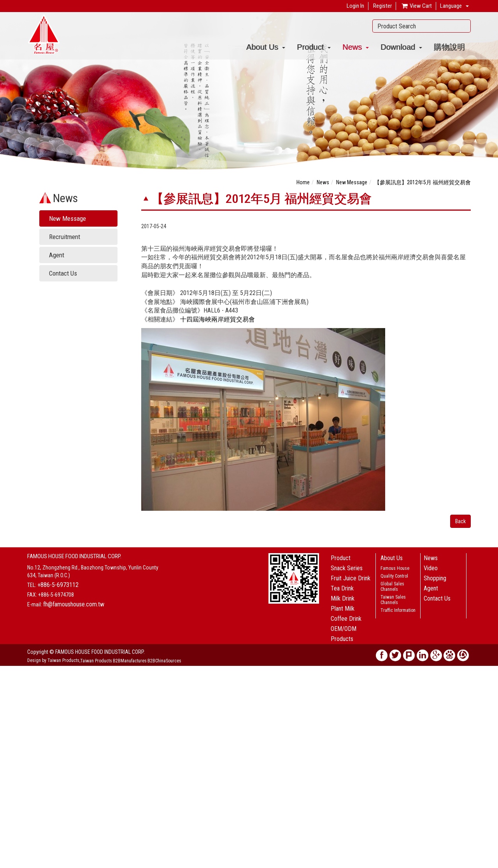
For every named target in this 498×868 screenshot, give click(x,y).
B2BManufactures (130, 661)
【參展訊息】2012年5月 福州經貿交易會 (423, 182)
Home (303, 182)
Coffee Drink (346, 619)
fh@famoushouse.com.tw (74, 604)
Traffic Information (398, 610)
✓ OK (180, 864)
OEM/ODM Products (344, 634)
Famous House (395, 568)
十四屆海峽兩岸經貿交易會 (217, 319)
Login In (355, 6)
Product (314, 47)
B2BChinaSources (164, 661)
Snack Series (347, 568)
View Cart (416, 6)
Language (451, 6)
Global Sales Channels (392, 587)
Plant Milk (343, 609)
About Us (266, 47)
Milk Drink (343, 598)
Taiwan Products (96, 661)
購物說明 (449, 47)
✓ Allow (9, 685)
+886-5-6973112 (58, 585)
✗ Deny (8, 693)
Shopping (435, 578)
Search (463, 26)
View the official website (57, 740)
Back (460, 521)
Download (401, 47)
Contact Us (63, 273)
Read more (15, 740)
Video (431, 568)
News (356, 47)
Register (382, 6)
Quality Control (394, 576)
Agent (57, 255)
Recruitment (65, 237)
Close (6, 670)
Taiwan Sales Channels (393, 600)
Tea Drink (342, 588)
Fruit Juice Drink (351, 578)
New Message (68, 218)
